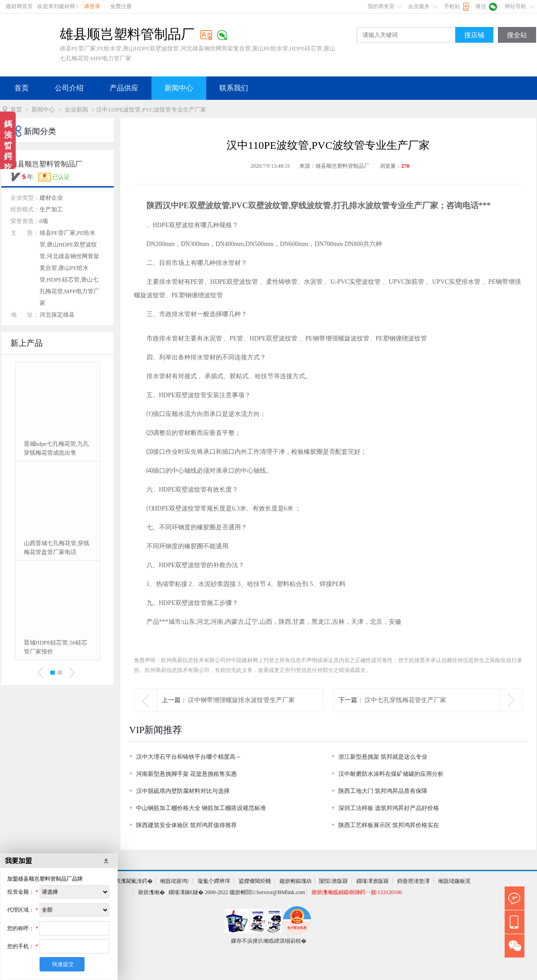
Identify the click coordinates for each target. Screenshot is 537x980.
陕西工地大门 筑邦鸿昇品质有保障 (383, 791)
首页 (22, 88)
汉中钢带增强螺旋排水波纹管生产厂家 (241, 700)
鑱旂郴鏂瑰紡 (296, 881)
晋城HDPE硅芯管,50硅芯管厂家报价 (55, 647)
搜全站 (517, 35)
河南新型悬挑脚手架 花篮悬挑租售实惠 (186, 774)
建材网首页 (19, 6)
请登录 (92, 6)
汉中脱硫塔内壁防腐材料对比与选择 (183, 791)
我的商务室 (381, 6)
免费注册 (121, 6)
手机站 (452, 6)
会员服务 (419, 6)
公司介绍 (69, 88)
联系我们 (234, 88)
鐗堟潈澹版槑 (373, 881)
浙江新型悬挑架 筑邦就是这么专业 (383, 757)
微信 (481, 6)
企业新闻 (76, 110)
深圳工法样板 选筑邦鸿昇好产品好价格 (389, 808)
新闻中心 (179, 88)
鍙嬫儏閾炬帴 (255, 881)
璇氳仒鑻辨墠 (214, 881)
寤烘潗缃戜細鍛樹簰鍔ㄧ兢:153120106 (357, 892)
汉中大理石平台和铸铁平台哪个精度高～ (189, 757)
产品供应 (124, 88)
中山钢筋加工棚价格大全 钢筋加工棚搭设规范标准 (201, 808)
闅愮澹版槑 (333, 881)
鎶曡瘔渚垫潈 (413, 881)
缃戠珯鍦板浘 (454, 881)
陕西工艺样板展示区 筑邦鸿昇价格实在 (389, 825)
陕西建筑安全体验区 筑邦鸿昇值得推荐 (186, 825)
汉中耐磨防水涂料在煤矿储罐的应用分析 (391, 774)
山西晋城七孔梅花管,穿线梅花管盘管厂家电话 (57, 548)
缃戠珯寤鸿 (174, 881)
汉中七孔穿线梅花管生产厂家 (405, 700)
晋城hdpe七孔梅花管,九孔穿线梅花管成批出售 (57, 448)
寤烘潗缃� (151, 892)
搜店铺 (474, 35)
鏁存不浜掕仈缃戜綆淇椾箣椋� (269, 941)
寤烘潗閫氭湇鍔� (131, 881)
